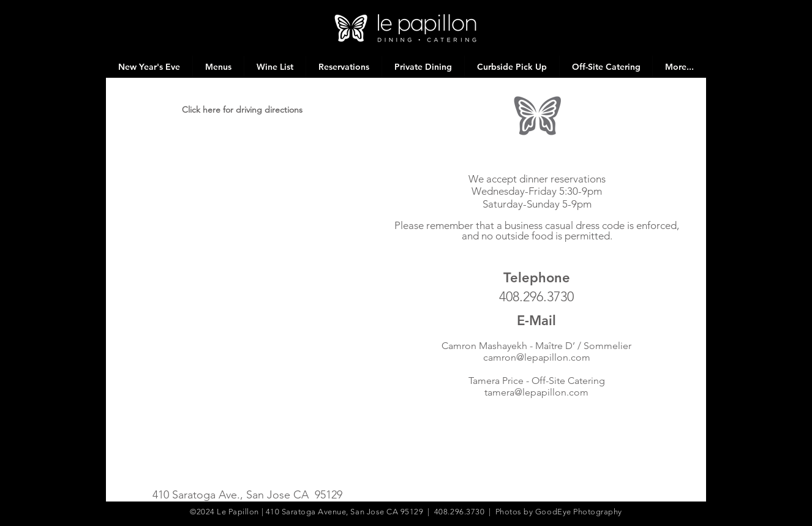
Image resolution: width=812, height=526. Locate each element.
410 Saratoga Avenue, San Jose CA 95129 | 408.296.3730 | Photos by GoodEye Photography (444, 512)
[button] (218, 67)
